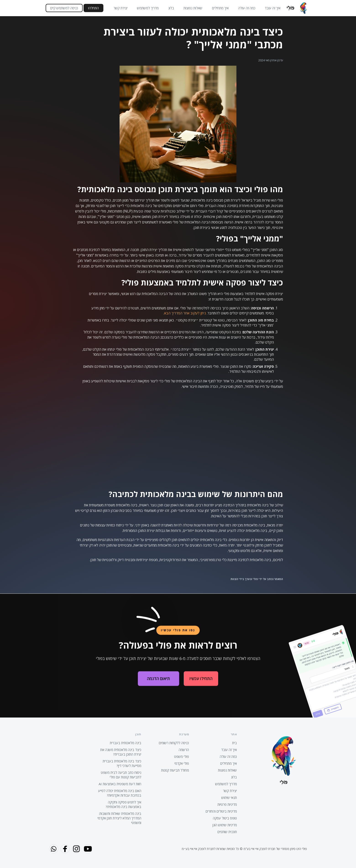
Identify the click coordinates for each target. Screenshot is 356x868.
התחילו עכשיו (201, 682)
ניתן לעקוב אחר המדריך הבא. (185, 313)
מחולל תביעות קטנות (175, 770)
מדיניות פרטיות (227, 804)
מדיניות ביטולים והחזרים (221, 811)
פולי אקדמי (182, 763)
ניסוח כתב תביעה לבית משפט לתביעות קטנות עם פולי (121, 775)
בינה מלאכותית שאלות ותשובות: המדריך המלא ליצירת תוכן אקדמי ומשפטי (119, 818)
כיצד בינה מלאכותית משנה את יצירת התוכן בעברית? (121, 752)
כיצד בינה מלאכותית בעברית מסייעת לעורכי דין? (122, 763)
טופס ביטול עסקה (225, 818)
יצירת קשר (121, 8)
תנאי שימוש (229, 798)
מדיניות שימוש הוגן (225, 825)
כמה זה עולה (247, 8)
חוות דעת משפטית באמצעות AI (120, 784)
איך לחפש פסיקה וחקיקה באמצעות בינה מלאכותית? (123, 804)
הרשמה (184, 750)
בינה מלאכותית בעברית (126, 743)
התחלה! (93, 8)
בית (234, 743)
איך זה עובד (273, 8)
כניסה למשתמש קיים (64, 8)
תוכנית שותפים (227, 832)
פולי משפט (182, 757)
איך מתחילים (220, 8)
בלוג (171, 8)
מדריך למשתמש (148, 8)
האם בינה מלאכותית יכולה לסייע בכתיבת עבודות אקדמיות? (120, 793)
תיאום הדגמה (158, 682)
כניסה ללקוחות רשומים (174, 743)
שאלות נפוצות (193, 8)
